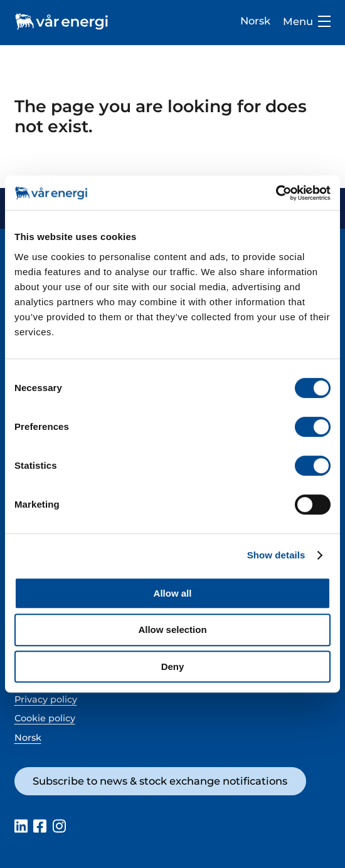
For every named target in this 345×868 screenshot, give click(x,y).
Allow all (173, 593)
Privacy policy (46, 699)
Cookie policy (45, 718)
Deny (173, 667)
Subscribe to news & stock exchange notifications (160, 781)
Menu (307, 22)
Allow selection (172, 630)
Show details (276, 555)
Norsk (255, 21)
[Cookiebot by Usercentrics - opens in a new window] (276, 193)
